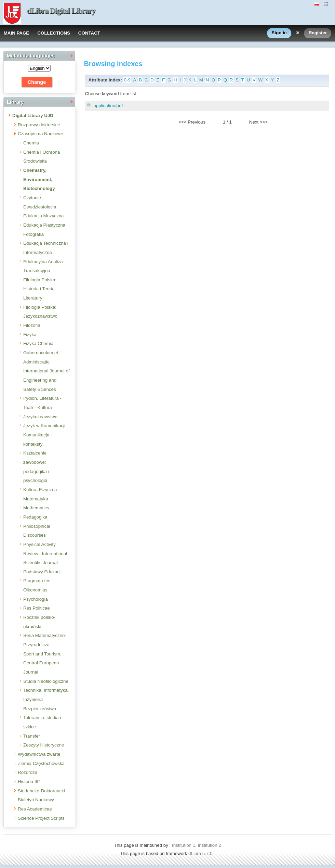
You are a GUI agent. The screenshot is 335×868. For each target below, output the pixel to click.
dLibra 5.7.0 (201, 853)
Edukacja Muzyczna (44, 216)
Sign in (279, 33)
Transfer (32, 736)
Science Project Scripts (41, 818)
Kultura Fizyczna (40, 490)
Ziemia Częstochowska (41, 763)
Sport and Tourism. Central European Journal (42, 663)
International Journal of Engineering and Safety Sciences (46, 380)
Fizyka (30, 335)
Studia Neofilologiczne (46, 681)
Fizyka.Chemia (38, 343)
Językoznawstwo (40, 417)
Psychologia (36, 599)
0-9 (127, 80)
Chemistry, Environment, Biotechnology (39, 179)
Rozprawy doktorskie (39, 125)
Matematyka (36, 499)
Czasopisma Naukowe (41, 134)
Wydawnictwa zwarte (39, 754)
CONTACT (89, 33)
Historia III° (29, 782)
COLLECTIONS (54, 33)
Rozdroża (28, 772)
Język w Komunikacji (44, 426)
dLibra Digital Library (61, 11)
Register (318, 33)
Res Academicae (35, 809)
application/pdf (108, 106)
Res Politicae (37, 608)
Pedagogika (35, 517)
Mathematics (36, 508)
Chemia (31, 143)
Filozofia (32, 325)
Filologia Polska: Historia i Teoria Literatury (40, 289)
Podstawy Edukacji (42, 572)
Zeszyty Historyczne (44, 745)
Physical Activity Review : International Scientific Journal (45, 553)
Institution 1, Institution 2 (197, 845)
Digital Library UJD (33, 116)
